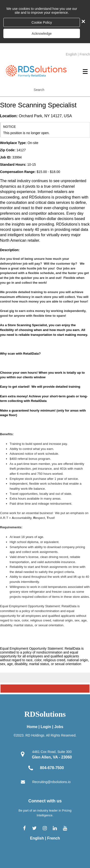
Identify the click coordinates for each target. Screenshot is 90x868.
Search (39, 90)
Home (32, 727)
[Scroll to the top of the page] (45, 689)
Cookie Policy (42, 22)
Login (46, 727)
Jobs (59, 727)
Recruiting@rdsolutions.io (51, 782)
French (85, 54)
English (71, 54)
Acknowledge (42, 34)
